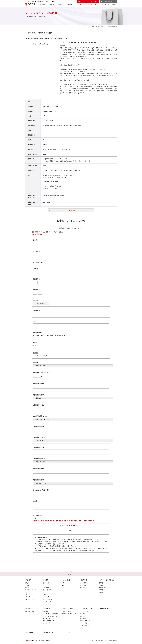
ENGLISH (48, 1)
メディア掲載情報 (48, 600)
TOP (93, 26)
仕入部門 (101, 591)
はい (36, 520)
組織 (26, 596)
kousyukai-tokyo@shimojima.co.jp (54, 195)
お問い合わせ (30, 1)
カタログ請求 (67, 633)
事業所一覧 (28, 598)
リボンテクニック (85, 622)
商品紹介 (71, 4)
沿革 (26, 593)
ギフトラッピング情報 (109, 4)
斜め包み (83, 615)
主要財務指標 (47, 589)
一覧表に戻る (72, 210)
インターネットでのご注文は (51, 615)
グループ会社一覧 (29, 600)
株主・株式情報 (47, 591)
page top (71, 575)
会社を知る (83, 584)
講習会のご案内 (93, 4)
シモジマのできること (107, 581)
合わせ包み (83, 617)
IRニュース (46, 598)
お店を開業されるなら (49, 622)
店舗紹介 (81, 4)
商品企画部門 (102, 589)
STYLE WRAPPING (85, 626)
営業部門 (101, 586)
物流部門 (101, 593)
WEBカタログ (40, 1)
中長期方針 (46, 593)
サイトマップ (50, 642)
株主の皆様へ (47, 584)
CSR (63, 584)
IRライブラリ (47, 586)
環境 (63, 586)
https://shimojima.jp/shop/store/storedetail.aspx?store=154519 (62, 125)
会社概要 (27, 586)
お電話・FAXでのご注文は (50, 617)
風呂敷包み (83, 619)
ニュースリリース (48, 602)
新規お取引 (29, 633)
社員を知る (83, 586)
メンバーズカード (48, 624)
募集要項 (83, 589)
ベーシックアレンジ (86, 624)
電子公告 (46, 596)
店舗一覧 (46, 612)
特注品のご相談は (48, 619)
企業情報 (43, 4)
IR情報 (52, 4)
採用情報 (61, 4)
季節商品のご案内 (29, 612)
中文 (54, 1)
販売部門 (101, 584)
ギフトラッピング (87, 610)
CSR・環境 (66, 581)
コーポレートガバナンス (31, 591)
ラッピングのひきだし (86, 612)
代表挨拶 (27, 584)
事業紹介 (27, 589)
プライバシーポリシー (40, 642)
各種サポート (48, 633)
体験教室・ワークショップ (69, 615)
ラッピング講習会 (66, 612)
